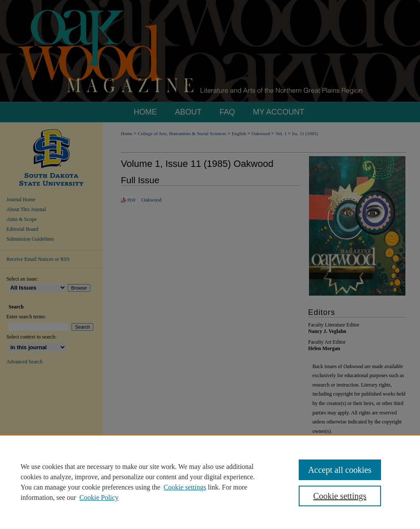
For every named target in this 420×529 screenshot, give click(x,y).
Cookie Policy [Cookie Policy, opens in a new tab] (99, 497)
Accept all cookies (340, 470)
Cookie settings (185, 487)
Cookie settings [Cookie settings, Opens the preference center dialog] (340, 496)
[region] (210, 482)
